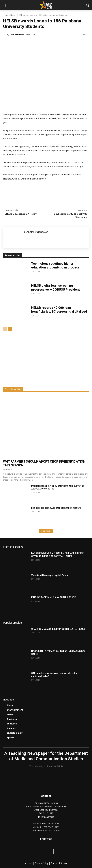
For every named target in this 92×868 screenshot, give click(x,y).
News (13, 15)
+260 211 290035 (52, 830)
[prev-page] (5, 329)
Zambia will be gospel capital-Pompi (50, 575)
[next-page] (10, 329)
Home (6, 15)
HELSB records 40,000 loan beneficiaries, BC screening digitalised (59, 310)
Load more (46, 531)
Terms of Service (59, 863)
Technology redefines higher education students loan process (55, 265)
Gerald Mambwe (17, 35)
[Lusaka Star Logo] (46, 5)
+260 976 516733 (51, 827)
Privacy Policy (42, 863)
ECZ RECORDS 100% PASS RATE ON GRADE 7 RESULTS (56, 508)
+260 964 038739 (51, 824)
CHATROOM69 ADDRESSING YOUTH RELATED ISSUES (58, 629)
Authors (29, 863)
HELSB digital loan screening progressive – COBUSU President (56, 287)
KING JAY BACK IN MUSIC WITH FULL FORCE (53, 597)
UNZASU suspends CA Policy (21, 214)
